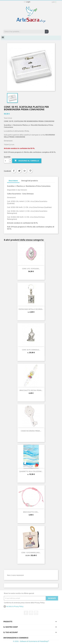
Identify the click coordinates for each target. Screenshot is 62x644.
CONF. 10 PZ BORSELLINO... (31, 553)
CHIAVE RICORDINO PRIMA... (31, 431)
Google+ (25, 171)
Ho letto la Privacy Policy (15, 606)
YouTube (31, 613)
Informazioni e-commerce (16, 638)
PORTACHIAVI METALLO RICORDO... (31, 309)
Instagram (36, 613)
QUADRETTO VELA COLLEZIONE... (31, 471)
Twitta (19, 171)
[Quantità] (6, 161)
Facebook (26, 613)
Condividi (14, 171)
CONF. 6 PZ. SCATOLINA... (31, 269)
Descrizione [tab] (13, 181)
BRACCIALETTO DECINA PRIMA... (31, 390)
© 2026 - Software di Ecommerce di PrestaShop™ (31, 641)
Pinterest (30, 171)
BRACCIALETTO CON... (31, 512)
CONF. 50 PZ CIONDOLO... (31, 350)
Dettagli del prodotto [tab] (30, 181)
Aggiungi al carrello (27, 161)
